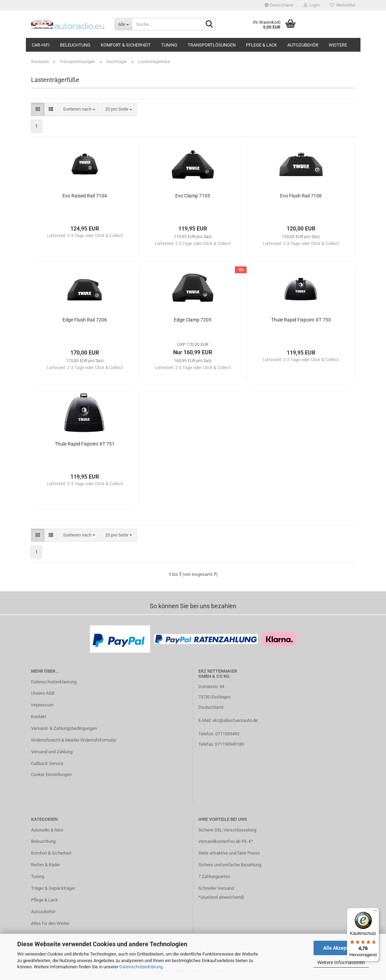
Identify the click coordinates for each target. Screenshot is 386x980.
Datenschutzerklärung (141, 967)
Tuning (169, 45)
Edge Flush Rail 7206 (85, 320)
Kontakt (39, 717)
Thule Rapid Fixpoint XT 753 (301, 320)
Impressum (42, 705)
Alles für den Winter (50, 923)
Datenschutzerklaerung (54, 682)
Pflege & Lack (261, 45)
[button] (279, 5)
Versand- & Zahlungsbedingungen (64, 728)
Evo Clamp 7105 (193, 196)
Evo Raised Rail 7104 (85, 196)
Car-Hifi (41, 45)
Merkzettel (343, 5)
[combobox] (79, 109)
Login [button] (312, 5)
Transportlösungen (212, 45)
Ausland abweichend (222, 897)
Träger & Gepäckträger (53, 888)
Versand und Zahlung (52, 752)
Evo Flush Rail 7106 (301, 196)
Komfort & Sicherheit (126, 45)
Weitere (338, 45)
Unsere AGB (43, 693)
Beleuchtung (75, 45)
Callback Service (47, 763)
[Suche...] (123, 24)
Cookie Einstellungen (51, 774)
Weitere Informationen (341, 962)
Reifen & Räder (46, 865)
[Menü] (375, 912)
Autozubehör (303, 45)
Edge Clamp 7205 (193, 320)
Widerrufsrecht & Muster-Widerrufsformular (74, 740)
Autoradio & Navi (47, 830)
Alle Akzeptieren (341, 948)
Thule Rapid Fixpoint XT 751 (85, 444)
